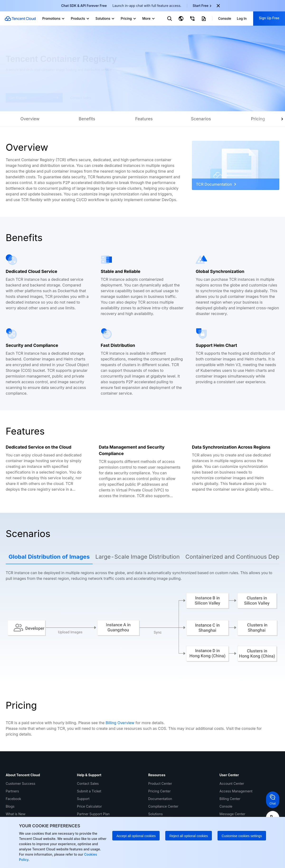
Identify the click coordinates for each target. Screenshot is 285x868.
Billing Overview (120, 723)
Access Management (236, 791)
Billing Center (230, 799)
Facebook (13, 799)
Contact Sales (88, 783)
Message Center (232, 814)
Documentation (160, 799)
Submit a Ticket (89, 791)
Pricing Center (159, 791)
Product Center (160, 783)
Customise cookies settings (242, 836)
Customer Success (21, 783)
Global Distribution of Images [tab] (49, 557)
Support (83, 799)
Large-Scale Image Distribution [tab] (138, 557)
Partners (12, 791)
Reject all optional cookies (189, 836)
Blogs (10, 806)
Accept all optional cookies (136, 836)
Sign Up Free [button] (269, 18)
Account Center (232, 783)
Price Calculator (89, 806)
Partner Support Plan (93, 814)
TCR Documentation (216, 184)
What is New (16, 814)
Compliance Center (163, 806)
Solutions (155, 814)
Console (226, 806)
